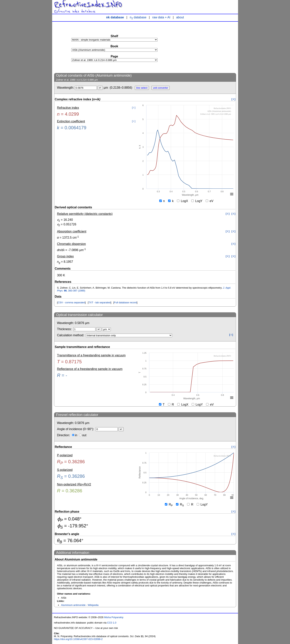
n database (138, 17)
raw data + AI (161, 17)
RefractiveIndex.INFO (88, 5)
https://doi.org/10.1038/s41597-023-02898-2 (78, 639)
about (180, 17)
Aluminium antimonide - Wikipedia (80, 605)
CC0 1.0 (112, 623)
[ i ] (233, 99)
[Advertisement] (207, 47)
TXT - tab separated (100, 302)
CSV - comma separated (71, 302)
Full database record (125, 302)
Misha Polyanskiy (114, 617)
